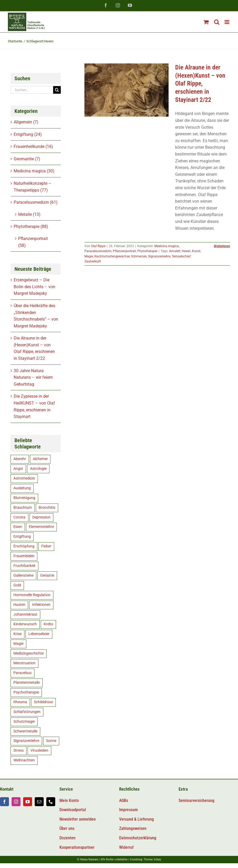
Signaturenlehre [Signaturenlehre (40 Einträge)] (26, 741)
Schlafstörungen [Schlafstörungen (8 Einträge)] (27, 712)
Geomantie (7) (27, 159)
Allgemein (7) (26, 122)
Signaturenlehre (159, 256)
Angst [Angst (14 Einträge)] (18, 469)
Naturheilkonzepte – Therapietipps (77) (32, 187)
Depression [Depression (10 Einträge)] (41, 517)
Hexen (186, 251)
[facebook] (4, 802)
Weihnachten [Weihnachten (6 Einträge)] (24, 760)
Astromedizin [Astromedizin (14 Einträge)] (24, 478)
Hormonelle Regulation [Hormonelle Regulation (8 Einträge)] (32, 595)
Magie (89, 256)
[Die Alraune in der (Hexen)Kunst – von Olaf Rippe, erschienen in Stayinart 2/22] (126, 90)
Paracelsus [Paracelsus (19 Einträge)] (22, 673)
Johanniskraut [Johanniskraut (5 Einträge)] (25, 614)
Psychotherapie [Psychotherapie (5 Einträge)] (26, 692)
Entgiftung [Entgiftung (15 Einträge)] (22, 537)
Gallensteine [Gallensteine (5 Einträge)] (23, 575)
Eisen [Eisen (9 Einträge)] (18, 527)
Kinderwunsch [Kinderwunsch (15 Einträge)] (25, 624)
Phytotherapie (147, 251)
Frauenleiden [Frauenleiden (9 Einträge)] (24, 556)
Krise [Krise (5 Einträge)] (17, 634)
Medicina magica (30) (34, 171)
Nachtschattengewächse (112, 256)
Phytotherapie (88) (31, 226)
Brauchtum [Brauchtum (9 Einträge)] (23, 508)
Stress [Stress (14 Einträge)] (19, 750)
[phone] (51, 802)
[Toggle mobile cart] (206, 22)
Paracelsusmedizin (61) (36, 202)
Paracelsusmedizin (98, 251)
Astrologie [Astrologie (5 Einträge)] (38, 469)
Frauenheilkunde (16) (33, 146)
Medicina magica (167, 246)
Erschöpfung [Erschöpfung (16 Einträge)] (24, 546)
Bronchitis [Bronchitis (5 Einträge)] (47, 508)
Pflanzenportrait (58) (33, 242)
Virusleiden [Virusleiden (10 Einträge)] (39, 750)
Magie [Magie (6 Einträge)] (18, 644)
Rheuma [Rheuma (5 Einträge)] (20, 702)
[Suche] (57, 90)
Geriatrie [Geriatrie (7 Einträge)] (47, 575)
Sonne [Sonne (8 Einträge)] (51, 741)
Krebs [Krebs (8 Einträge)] (48, 624)
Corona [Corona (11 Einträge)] (19, 517)
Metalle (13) (29, 214)
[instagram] (16, 802)
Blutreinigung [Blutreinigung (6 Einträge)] (24, 498)
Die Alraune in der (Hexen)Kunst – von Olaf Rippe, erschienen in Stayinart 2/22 (200, 84)
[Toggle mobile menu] (227, 22)
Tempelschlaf (181, 256)
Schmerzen (139, 256)
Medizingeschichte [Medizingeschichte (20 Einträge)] (29, 653)
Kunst (196, 251)
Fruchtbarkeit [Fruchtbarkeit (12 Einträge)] (24, 566)
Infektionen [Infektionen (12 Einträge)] (41, 605)
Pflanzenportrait (124, 251)
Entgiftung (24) (28, 134)
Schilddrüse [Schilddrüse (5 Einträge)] (43, 702)
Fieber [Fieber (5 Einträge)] (46, 546)
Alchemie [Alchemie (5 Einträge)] (40, 459)
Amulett (175, 251)
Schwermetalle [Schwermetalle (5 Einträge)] (25, 731)
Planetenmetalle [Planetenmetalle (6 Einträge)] (27, 683)
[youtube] (28, 802)
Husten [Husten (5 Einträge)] (19, 605)
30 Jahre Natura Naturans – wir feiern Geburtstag (33, 377)
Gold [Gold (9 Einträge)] (17, 585)
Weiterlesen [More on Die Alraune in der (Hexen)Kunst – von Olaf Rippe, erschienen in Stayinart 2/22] (222, 246)
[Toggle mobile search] (217, 22)
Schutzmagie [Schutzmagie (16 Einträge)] (24, 722)
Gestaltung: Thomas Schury (146, 859)
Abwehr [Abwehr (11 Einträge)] (20, 459)
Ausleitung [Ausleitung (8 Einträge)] (22, 488)
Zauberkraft (93, 261)
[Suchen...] (32, 90)
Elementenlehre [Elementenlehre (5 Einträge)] (41, 527)
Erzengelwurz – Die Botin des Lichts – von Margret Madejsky (34, 287)
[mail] (39, 802)
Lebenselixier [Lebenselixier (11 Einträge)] (39, 634)
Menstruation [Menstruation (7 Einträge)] (24, 663)
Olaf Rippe (98, 246)
